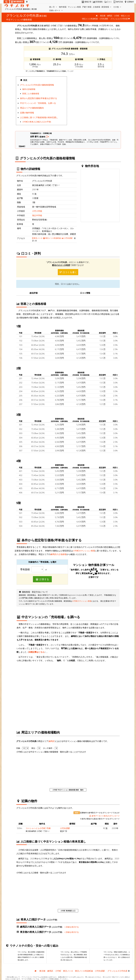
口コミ (108, 2)
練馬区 (110, 16)
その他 (117, 7)
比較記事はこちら (37, 652)
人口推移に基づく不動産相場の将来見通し (39, 117)
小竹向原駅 (104, 19)
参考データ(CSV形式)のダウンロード (104, 816)
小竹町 (117, 16)
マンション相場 (74, 7)
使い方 (53, 7)
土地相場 (96, 7)
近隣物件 (129, 2)
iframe (94, 102)
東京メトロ (125, 16)
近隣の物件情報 (27, 113)
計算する (42, 579)
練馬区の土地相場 (58, 554)
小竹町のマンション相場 (84, 551)
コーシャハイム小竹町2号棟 (38, 828)
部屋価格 (97, 2)
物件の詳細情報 (29, 89)
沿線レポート (56, 10)
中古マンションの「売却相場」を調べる (38, 103)
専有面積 (25, 569)
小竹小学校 (37, 211)
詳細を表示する (72, 927)
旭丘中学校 (37, 215)
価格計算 (86, 2)
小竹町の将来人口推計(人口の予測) (37, 122)
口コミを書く (68, 272)
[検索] (6, 2)
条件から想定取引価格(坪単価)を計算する (39, 98)
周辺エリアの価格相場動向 (32, 108)
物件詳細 (118, 2)
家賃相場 (107, 7)
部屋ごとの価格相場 (31, 94)
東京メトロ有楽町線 (90, 19)
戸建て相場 (87, 7)
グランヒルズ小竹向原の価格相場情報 (37, 85)
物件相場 (63, 7)
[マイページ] (27, 2)
